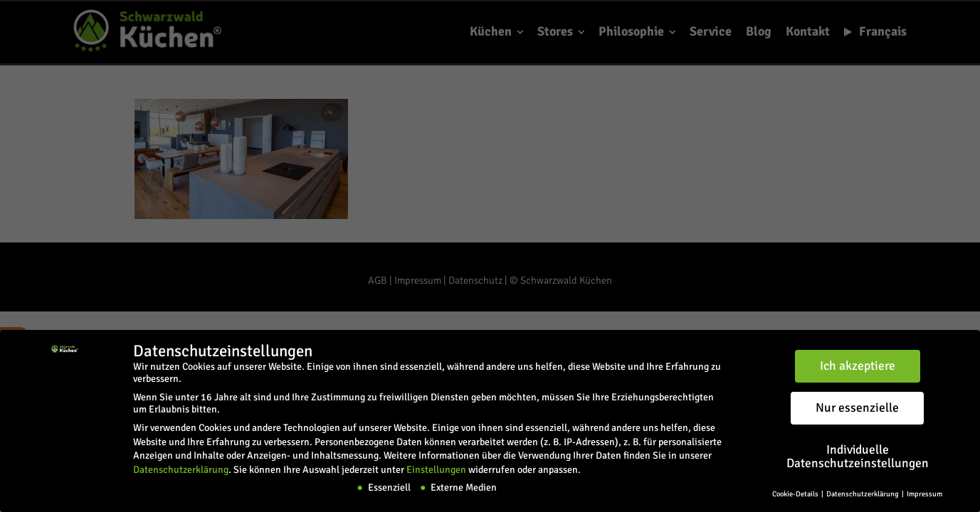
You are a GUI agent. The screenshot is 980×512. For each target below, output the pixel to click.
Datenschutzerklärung (181, 470)
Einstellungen (436, 470)
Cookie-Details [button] (796, 494)
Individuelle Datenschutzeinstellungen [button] (858, 457)
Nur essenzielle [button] (857, 408)
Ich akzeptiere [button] (858, 366)
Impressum (924, 494)
